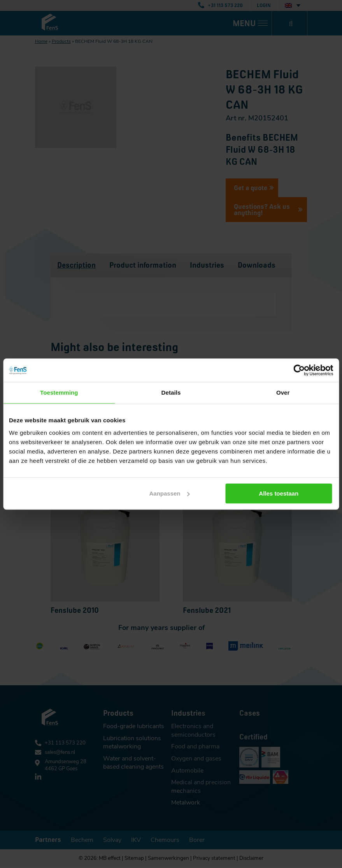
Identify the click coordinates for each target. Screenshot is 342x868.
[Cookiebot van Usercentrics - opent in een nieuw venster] (299, 370)
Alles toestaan (280, 493)
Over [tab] (283, 393)
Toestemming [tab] (59, 393)
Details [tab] (171, 393)
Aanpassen (170, 493)
